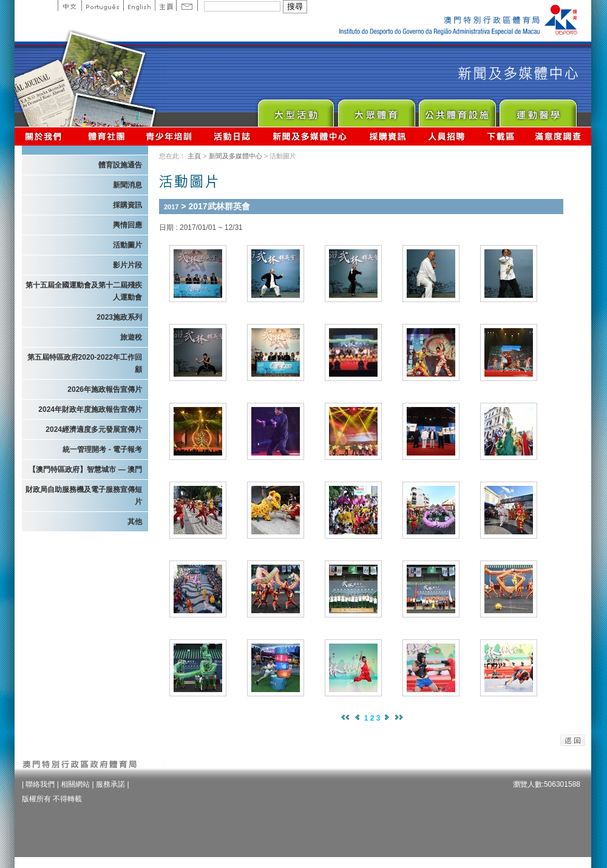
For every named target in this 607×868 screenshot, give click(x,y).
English (139, 5)
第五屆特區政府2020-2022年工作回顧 (85, 363)
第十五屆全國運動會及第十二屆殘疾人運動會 (84, 291)
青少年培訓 (169, 136)
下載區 (500, 136)
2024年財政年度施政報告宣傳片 (90, 409)
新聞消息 (127, 185)
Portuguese (102, 5)
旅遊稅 (131, 337)
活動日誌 (233, 136)
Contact (187, 5)
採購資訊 (388, 136)
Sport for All (376, 110)
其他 (135, 522)
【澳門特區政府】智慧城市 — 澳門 (85, 469)
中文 (70, 5)
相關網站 (75, 784)
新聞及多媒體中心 (310, 136)
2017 (171, 207)
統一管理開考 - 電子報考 (102, 449)
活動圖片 (127, 245)
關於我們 (46, 136)
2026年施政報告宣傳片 (105, 389)
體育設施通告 (120, 165)
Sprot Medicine (537, 110)
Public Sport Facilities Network (457, 110)
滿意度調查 (558, 136)
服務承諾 (110, 784)
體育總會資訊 (106, 136)
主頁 (165, 5)
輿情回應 (127, 225)
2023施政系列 (119, 317)
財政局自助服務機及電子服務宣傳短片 (84, 496)
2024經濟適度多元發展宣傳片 (94, 429)
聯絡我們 (40, 784)
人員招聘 (446, 136)
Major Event (295, 110)
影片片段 (127, 265)
